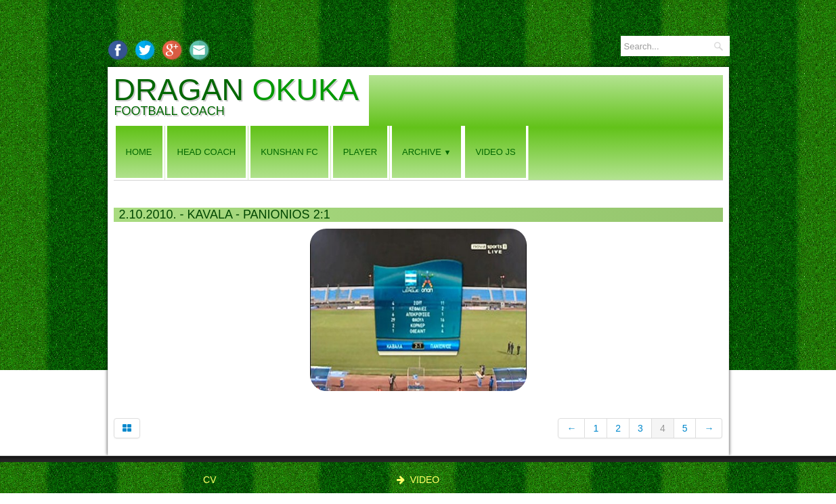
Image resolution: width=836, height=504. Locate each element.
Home (139, 152)
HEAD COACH (207, 152)
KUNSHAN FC (289, 152)
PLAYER (360, 152)
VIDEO (418, 480)
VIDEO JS (495, 152)
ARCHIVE (426, 152)
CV (210, 480)
